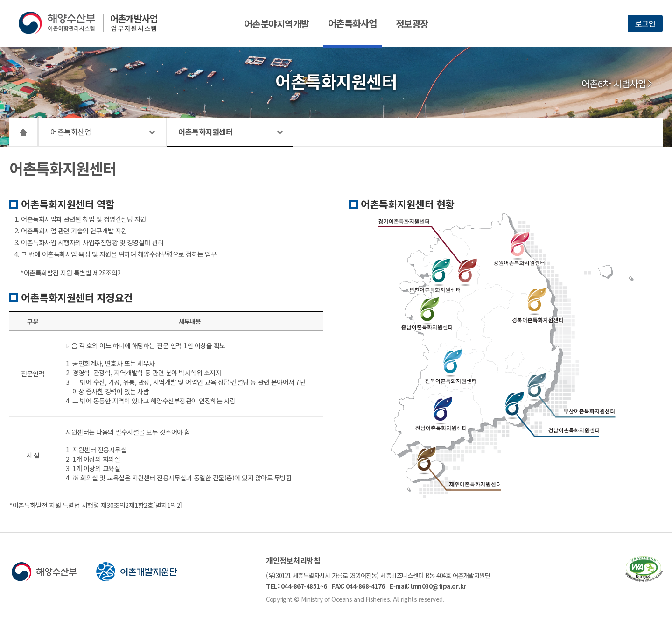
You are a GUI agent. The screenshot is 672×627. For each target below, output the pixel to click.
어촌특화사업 (353, 23)
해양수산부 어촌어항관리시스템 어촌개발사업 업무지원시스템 (94, 23)
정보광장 (412, 24)
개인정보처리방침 (293, 560)
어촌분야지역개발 (277, 24)
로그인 (645, 23)
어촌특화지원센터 (205, 132)
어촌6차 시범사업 (614, 84)
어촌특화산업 (71, 132)
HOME (24, 132)
